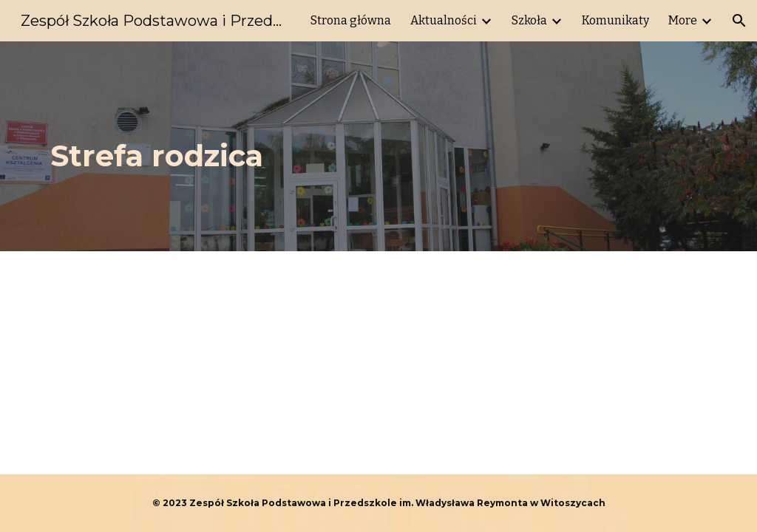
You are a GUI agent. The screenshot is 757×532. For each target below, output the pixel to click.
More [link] (683, 20)
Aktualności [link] (444, 20)
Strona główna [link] (351, 20)
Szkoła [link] (529, 20)
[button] (739, 21)
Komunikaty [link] (615, 20)
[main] (322, 146)
